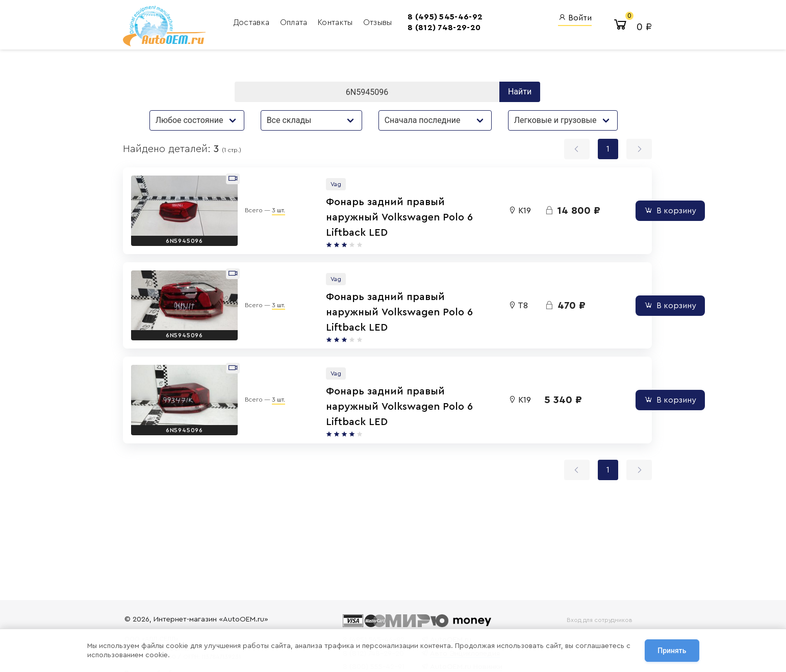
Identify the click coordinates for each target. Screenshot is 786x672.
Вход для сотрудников (595, 620)
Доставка (246, 23)
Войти (574, 18)
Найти (522, 92)
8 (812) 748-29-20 (434, 28)
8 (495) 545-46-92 (435, 17)
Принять (672, 651)
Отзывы (371, 23)
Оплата (288, 23)
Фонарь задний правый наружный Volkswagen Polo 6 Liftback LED (348, 215)
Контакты (330, 23)
